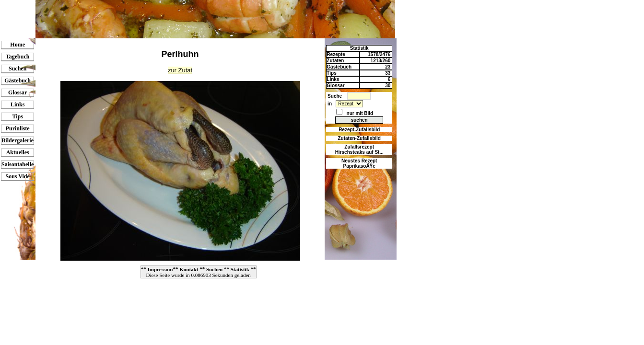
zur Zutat (180, 70)
